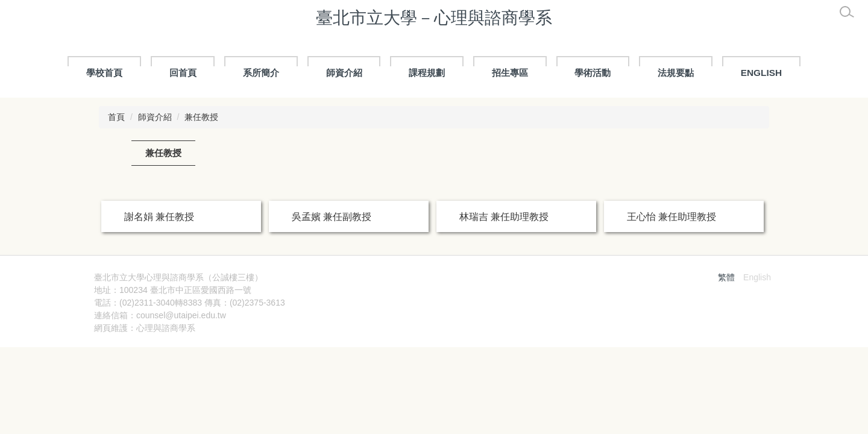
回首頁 (183, 73)
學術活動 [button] (593, 73)
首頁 (116, 117)
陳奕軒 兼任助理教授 (504, 256)
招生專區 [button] (510, 73)
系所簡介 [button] (261, 73)
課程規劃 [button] (427, 73)
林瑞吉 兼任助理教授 (504, 216)
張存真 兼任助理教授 (169, 256)
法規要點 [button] (676, 73)
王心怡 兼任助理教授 (672, 216)
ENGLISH (761, 73)
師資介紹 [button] (344, 73)
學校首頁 (104, 73)
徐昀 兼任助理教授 (332, 256)
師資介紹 (155, 117)
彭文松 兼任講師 (662, 256)
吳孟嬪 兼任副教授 (332, 216)
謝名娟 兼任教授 (159, 216)
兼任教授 (201, 117)
